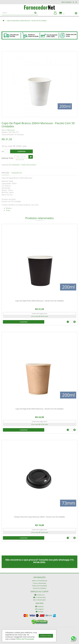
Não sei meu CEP (20, 160)
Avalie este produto (29, 165)
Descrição (5, 173)
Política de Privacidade (39, 586)
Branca (9, 208)
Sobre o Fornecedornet (39, 581)
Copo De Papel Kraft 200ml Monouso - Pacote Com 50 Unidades (39, 409)
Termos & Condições (40, 588)
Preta (8, 210)
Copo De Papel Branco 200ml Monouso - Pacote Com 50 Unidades (27, 21)
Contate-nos (39, 595)
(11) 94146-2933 (39, 597)
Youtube (39, 612)
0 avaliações (15, 165)
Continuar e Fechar (46, 636)
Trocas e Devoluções (39, 583)
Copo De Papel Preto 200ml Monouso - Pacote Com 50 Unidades (39, 301)
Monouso (11, 130)
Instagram (40, 609)
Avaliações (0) (17, 173)
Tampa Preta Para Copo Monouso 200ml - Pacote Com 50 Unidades (39, 517)
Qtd (3, 151)
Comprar (22, 151)
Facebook (39, 607)
